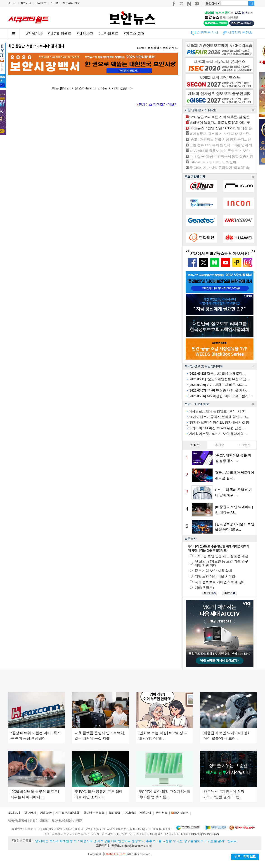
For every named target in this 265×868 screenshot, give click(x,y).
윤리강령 (114, 813)
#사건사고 (85, 34)
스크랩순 (244, 445)
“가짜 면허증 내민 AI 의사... (219, 390)
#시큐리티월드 (60, 34)
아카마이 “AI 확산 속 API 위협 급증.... (217, 428)
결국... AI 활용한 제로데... (217, 374)
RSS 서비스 (181, 813)
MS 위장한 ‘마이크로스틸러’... (220, 396)
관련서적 (161, 813)
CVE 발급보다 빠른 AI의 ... (218, 385)
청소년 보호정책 (94, 813)
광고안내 (30, 813)
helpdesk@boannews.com (205, 834)
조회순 (195, 445)
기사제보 (41, 3)
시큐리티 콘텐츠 (240, 32)
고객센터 (130, 813)
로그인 (12, 3)
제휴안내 (146, 813)
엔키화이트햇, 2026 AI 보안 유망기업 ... (218, 434)
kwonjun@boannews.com (134, 846)
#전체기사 (34, 34)
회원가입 (26, 3)
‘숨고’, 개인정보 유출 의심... (219, 379)
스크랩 (54, 3)
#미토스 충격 (134, 34)
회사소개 (14, 813)
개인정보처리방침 (67, 813)
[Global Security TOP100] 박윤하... (214, 162)
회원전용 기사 (208, 32)
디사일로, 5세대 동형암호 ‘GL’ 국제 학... (218, 411)
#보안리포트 (109, 34)
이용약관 (46, 813)
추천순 (220, 445)
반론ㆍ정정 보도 (245, 857)
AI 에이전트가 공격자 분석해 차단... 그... (219, 417)
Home (141, 48)
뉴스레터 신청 (71, 3)
